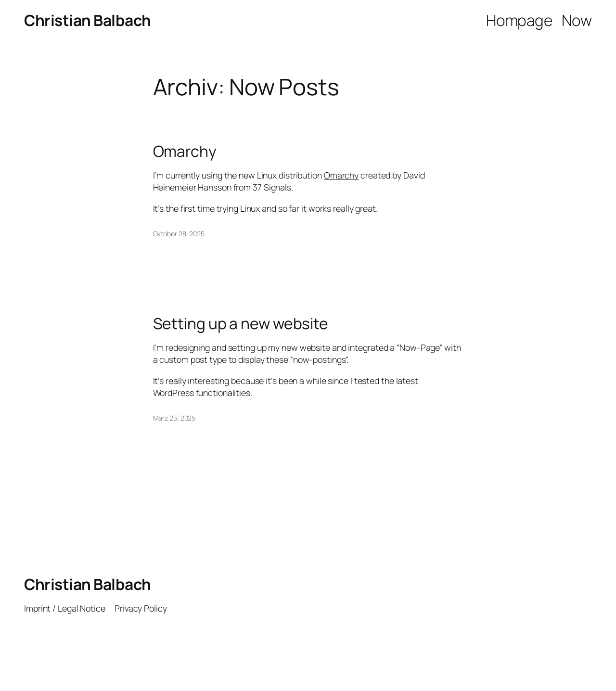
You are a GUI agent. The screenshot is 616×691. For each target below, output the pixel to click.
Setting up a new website (241, 324)
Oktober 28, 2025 (179, 234)
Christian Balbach (88, 20)
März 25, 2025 (174, 418)
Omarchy (185, 152)
